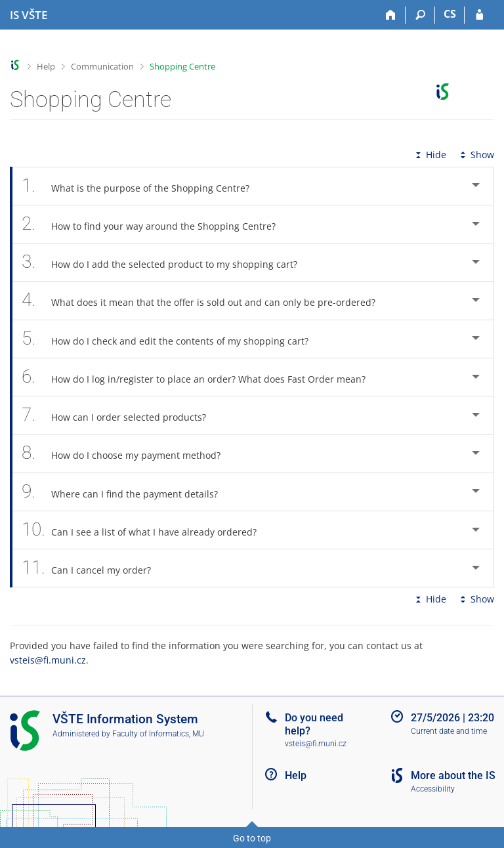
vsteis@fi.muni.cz (48, 660)
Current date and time (449, 731)
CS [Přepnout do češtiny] (450, 14)
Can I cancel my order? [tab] (94, 568)
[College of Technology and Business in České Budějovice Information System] (29, 15)
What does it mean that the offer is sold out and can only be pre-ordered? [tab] (206, 300)
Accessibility (433, 789)
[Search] (420, 15)
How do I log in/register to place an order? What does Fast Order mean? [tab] (201, 377)
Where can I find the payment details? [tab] (127, 492)
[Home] (391, 15)
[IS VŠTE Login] (479, 15)
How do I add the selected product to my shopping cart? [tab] (167, 262)
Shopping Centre (182, 66)
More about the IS (453, 775)
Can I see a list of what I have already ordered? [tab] (146, 530)
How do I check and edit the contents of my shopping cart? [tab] (172, 339)
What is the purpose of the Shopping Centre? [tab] (143, 186)
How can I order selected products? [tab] (121, 415)
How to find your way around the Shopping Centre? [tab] (156, 224)
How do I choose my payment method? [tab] (128, 453)
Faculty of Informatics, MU (158, 734)
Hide (430, 155)
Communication (102, 66)
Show (476, 155)
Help (46, 66)
